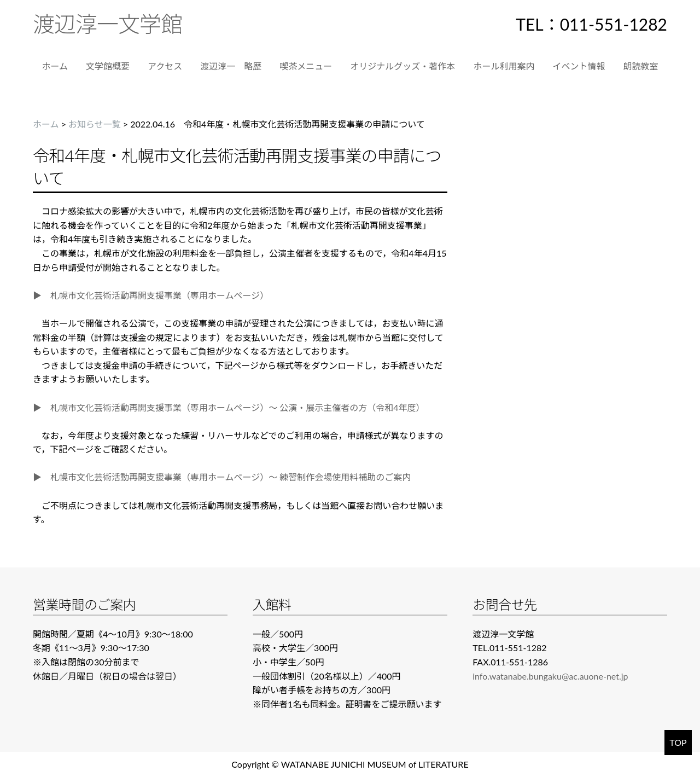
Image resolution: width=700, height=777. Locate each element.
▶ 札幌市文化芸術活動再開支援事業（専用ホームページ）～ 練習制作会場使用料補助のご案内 (222, 477)
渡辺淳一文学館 (107, 24)
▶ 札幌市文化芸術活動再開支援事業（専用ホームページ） (151, 295)
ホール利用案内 (504, 66)
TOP (678, 742)
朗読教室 (640, 66)
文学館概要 (108, 66)
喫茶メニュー (306, 66)
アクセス (165, 66)
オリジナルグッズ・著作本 (402, 66)
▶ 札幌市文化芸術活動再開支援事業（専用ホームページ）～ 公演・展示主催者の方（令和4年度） (229, 407)
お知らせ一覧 (95, 124)
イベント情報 (579, 66)
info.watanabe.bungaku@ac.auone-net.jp (550, 676)
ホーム (55, 66)
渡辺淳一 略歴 (231, 66)
